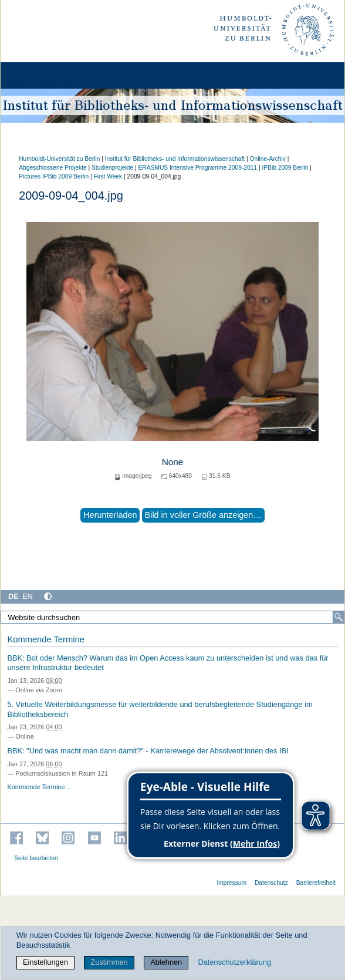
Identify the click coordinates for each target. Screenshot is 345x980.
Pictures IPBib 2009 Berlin (54, 176)
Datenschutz (271, 883)
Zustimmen (109, 962)
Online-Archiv (267, 159)
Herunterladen (110, 515)
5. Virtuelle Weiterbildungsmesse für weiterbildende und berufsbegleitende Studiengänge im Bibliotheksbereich (160, 709)
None (173, 462)
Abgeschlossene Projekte (53, 168)
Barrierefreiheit (316, 883)
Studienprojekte (112, 168)
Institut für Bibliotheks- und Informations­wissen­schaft (175, 159)
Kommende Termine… (39, 787)
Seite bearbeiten (36, 858)
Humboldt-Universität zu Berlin (59, 159)
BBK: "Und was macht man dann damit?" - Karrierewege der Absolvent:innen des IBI (148, 751)
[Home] (42, 75)
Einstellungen (45, 962)
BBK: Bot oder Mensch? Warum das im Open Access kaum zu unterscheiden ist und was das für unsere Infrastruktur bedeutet (168, 663)
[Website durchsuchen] (172, 617)
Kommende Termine (45, 639)
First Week (108, 176)
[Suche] (339, 617)
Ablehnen (166, 962)
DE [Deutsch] (13, 596)
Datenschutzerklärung (235, 962)
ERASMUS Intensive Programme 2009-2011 (198, 168)
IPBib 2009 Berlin (285, 168)
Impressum (231, 883)
